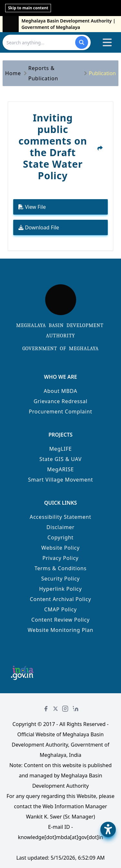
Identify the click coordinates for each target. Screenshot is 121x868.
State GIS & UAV (60, 459)
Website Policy (60, 548)
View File (32, 207)
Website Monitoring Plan (61, 630)
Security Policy (61, 579)
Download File (39, 227)
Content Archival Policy (61, 599)
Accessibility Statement (60, 517)
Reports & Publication (43, 73)
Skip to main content (28, 8)
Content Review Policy (60, 620)
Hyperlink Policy (60, 589)
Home (13, 73)
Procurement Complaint (60, 412)
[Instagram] (65, 709)
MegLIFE (61, 449)
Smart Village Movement (61, 480)
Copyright (60, 537)
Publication (102, 73)
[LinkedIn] (76, 709)
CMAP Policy (60, 609)
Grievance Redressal (60, 401)
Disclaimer (60, 527)
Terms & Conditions (60, 568)
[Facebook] (46, 709)
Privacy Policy (60, 558)
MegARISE (60, 469)
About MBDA (60, 391)
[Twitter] (55, 709)
